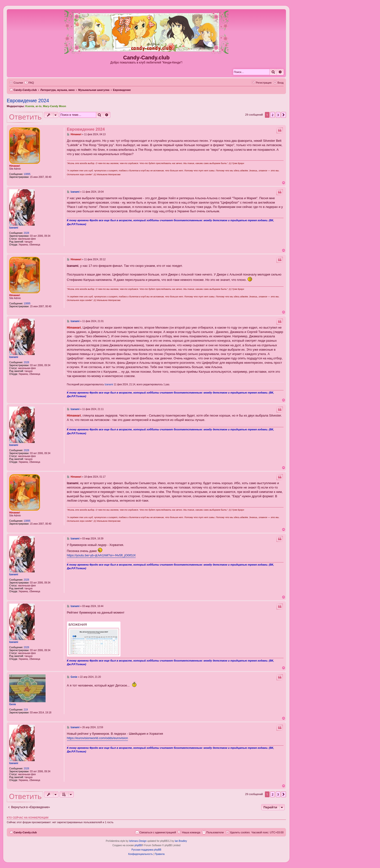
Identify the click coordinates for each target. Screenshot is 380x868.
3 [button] (278, 115)
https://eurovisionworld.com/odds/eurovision (97, 738)
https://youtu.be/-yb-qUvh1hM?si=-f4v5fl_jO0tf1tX (101, 555)
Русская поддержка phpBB (146, 850)
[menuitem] (29, 83)
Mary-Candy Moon (54, 106)
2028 (26, 233)
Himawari (15, 166)
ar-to (39, 106)
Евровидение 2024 (28, 101)
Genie (13, 704)
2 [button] (273, 115)
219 (26, 710)
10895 (27, 174)
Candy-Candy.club (146, 58)
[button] (284, 115)
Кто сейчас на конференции (28, 818)
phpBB (138, 845)
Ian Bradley (181, 841)
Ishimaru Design (138, 841)
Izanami (14, 228)
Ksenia (30, 106)
